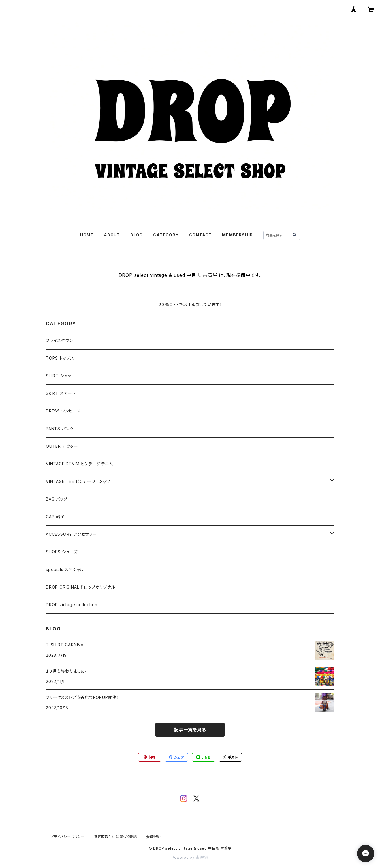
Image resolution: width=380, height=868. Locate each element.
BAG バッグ (57, 499)
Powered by (190, 857)
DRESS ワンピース (63, 411)
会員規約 (154, 837)
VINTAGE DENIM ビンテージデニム (79, 464)
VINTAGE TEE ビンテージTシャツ (78, 481)
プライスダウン (59, 340)
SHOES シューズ (62, 552)
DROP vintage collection (72, 605)
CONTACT (201, 235)
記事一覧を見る (190, 730)
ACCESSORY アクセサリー (71, 534)
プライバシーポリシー (67, 837)
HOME (87, 235)
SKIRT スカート (61, 393)
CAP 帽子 (55, 517)
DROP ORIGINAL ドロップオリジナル (80, 587)
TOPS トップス (60, 358)
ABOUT (112, 235)
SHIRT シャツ (59, 376)
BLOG (137, 235)
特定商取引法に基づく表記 (115, 837)
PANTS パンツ (60, 429)
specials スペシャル (65, 569)
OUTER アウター (62, 446)
